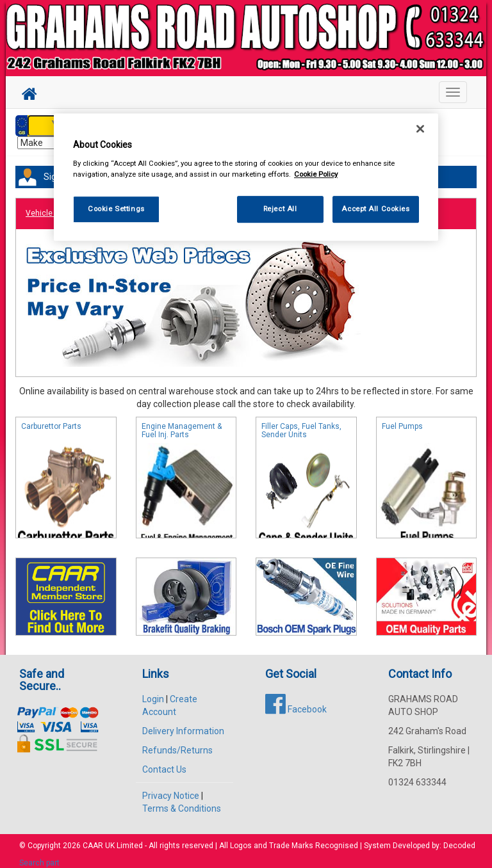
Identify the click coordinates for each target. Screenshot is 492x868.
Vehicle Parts (49, 207)
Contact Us (164, 762)
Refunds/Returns (177, 743)
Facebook (296, 702)
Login (153, 692)
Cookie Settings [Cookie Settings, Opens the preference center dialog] (116, 209)
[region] (246, 178)
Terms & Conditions (182, 801)
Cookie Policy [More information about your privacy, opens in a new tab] (316, 174)
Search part (39, 856)
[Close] (420, 129)
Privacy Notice (171, 789)
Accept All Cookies (375, 209)
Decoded (459, 839)
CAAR (93, 839)
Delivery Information (183, 724)
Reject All (280, 209)
